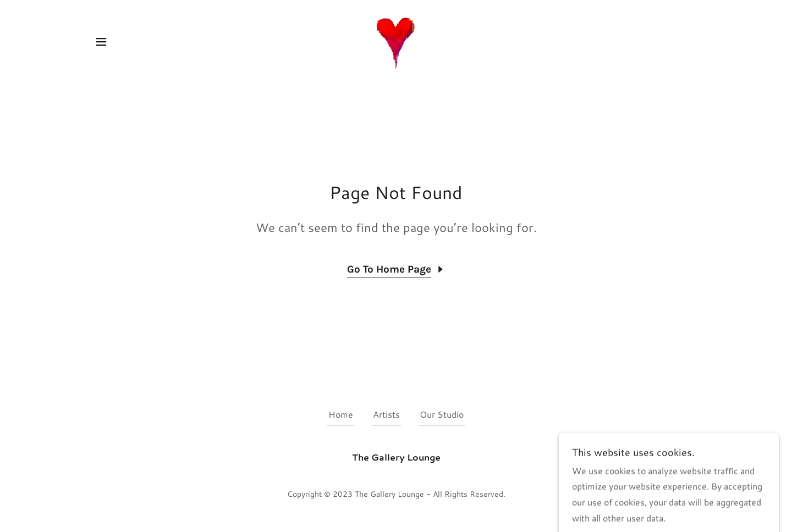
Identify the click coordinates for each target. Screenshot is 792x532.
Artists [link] (386, 414)
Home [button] (341, 414)
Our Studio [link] (442, 414)
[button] (101, 42)
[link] (396, 40)
